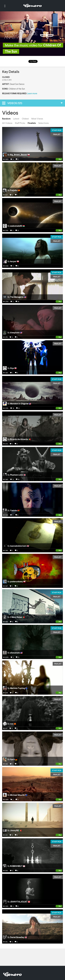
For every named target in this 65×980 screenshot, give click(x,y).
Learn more (32, 93)
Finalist (57, 134)
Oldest (25, 119)
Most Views (37, 119)
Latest (16, 119)
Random (6, 119)
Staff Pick (57, 130)
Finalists (32, 123)
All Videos (7, 123)
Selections (43, 123)
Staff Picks (20, 123)
